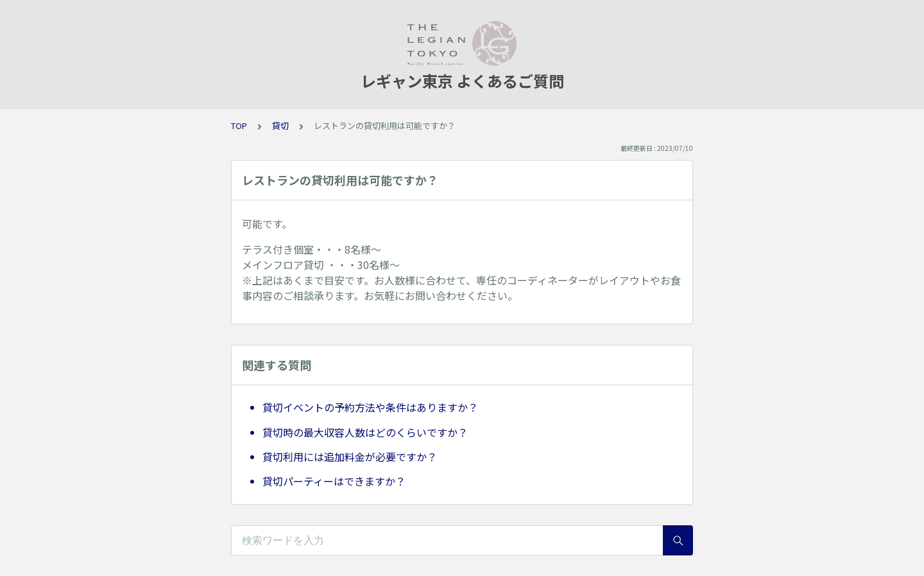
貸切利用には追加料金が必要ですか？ (350, 457)
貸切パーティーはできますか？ (334, 481)
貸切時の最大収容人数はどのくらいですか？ (365, 432)
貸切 (280, 126)
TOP (239, 126)
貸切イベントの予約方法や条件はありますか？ (370, 407)
